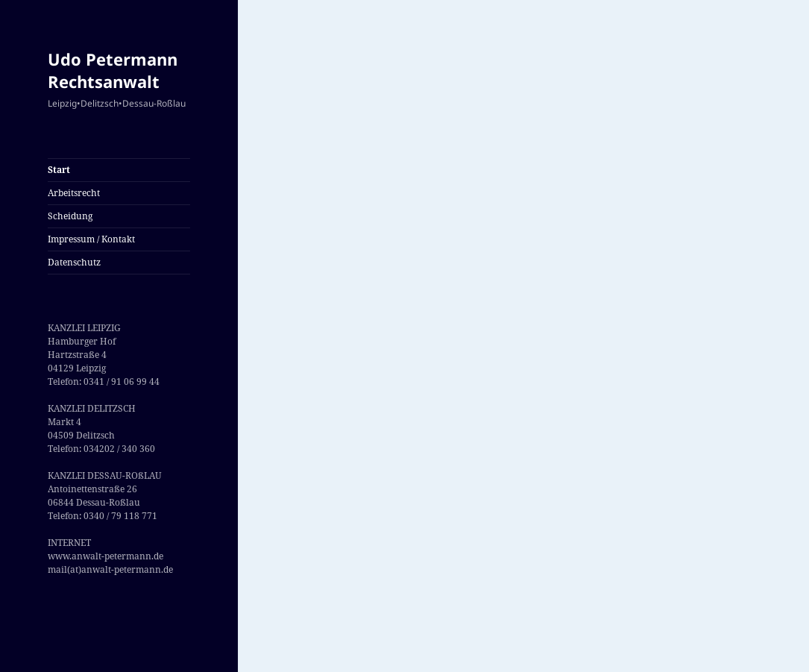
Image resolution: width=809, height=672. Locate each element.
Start (59, 170)
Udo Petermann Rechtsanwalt (113, 70)
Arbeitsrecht (74, 193)
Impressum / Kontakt (91, 239)
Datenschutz (74, 262)
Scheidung (70, 216)
